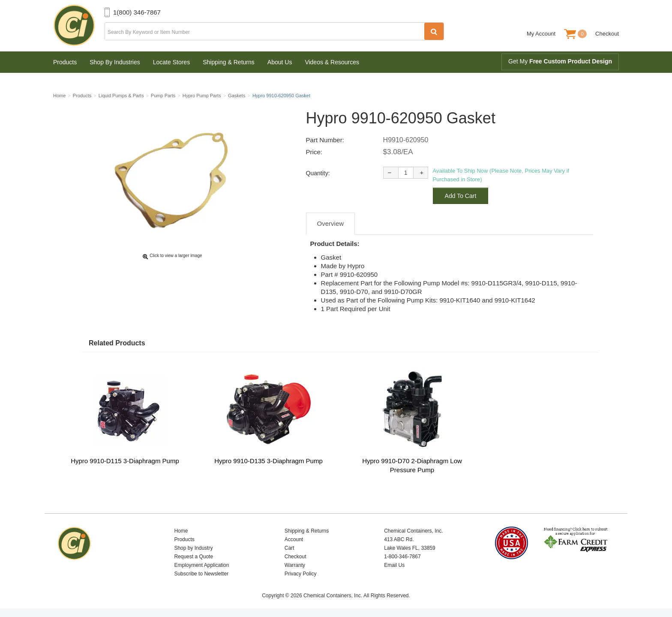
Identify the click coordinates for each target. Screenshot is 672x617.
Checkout (607, 34)
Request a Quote (193, 557)
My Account (541, 34)
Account (294, 539)
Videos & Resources (332, 62)
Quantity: (318, 173)
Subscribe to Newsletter (201, 574)
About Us (280, 62)
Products (65, 62)
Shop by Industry (193, 548)
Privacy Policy (301, 574)
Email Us (394, 565)
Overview (331, 223)
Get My (560, 61)
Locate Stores (171, 62)
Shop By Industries (115, 62)
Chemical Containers (79, 26)
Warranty (295, 565)
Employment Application (201, 565)
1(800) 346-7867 (137, 12)
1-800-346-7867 (402, 557)
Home (181, 531)
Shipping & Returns (229, 62)
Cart (289, 548)
